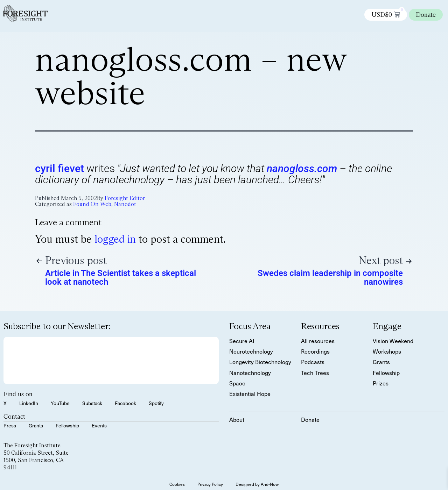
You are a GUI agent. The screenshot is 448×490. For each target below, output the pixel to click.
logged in (115, 239)
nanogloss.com (302, 168)
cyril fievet (59, 168)
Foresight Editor (125, 198)
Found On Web (92, 204)
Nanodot (125, 204)
